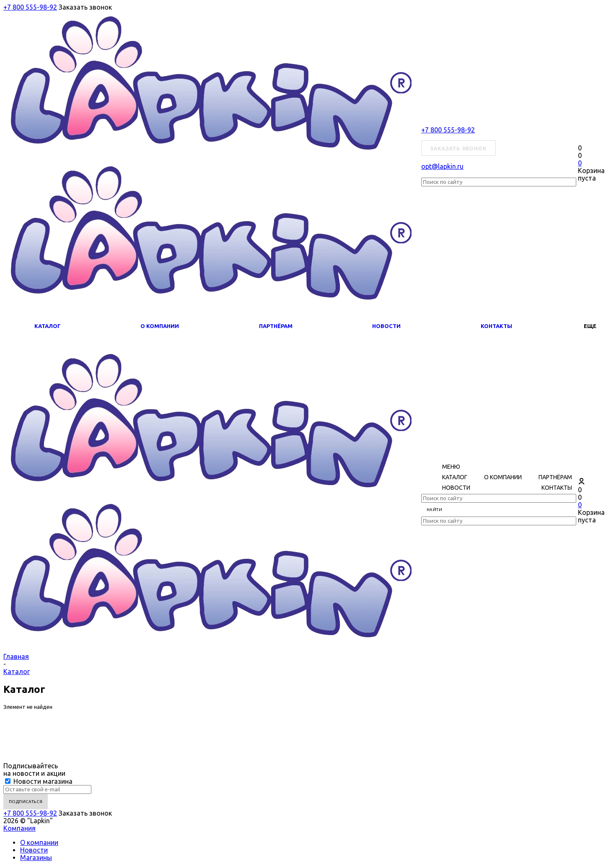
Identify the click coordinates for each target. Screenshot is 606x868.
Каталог (48, 326)
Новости (386, 326)
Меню (451, 467)
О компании (160, 326)
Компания (19, 828)
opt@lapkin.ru (442, 166)
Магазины (36, 858)
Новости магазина (39, 781)
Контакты (496, 326)
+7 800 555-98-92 (30, 7)
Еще (590, 326)
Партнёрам (276, 326)
